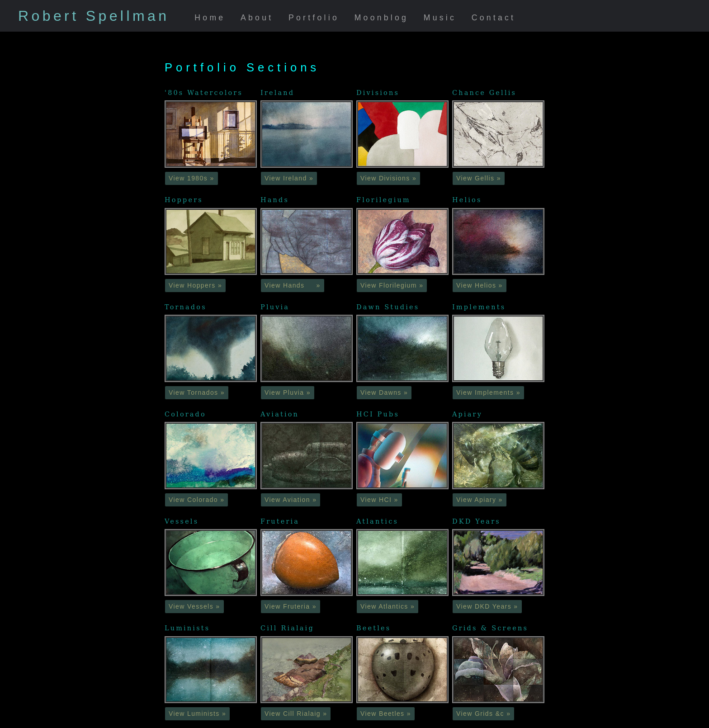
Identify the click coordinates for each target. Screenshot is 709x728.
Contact (494, 18)
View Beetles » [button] (386, 714)
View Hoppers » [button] (195, 285)
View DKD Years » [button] (487, 606)
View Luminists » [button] (197, 714)
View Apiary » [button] (480, 500)
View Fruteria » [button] (291, 606)
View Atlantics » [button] (388, 606)
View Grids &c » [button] (483, 714)
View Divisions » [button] (388, 178)
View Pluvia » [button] (288, 392)
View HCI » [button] (379, 500)
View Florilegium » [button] (392, 285)
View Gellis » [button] (479, 178)
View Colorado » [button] (196, 500)
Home (210, 18)
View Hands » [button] (293, 285)
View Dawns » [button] (384, 392)
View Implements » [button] (488, 392)
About (257, 18)
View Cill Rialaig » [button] (296, 714)
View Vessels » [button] (194, 606)
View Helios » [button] (480, 285)
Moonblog (382, 18)
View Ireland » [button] (289, 178)
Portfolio (314, 18)
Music (440, 18)
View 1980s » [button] (191, 178)
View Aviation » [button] (291, 500)
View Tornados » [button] (197, 392)
